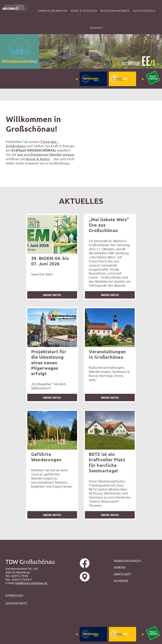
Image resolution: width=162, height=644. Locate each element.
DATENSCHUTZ (16, 603)
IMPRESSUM (15, 595)
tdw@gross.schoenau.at (31, 583)
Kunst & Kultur (38, 159)
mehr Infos (52, 295)
